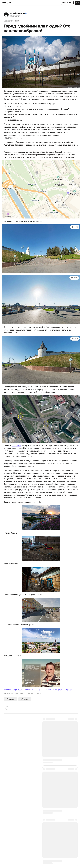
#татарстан (39, 690)
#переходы (17, 690)
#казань (7, 690)
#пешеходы (28, 690)
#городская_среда (63, 690)
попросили (17, 445)
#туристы (50, 690)
